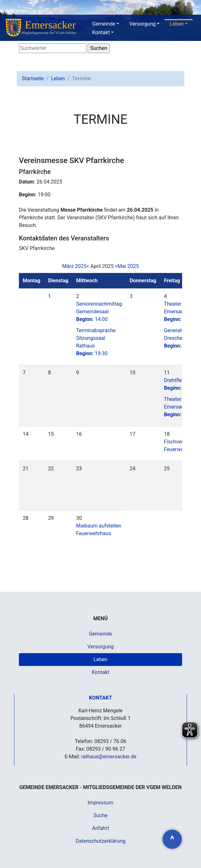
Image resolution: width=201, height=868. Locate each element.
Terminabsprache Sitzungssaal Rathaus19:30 (96, 342)
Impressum (101, 803)
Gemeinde (104, 24)
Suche (100, 815)
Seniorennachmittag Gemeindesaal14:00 (99, 312)
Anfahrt (100, 828)
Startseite (33, 78)
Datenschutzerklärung (100, 841)
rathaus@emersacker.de (109, 757)
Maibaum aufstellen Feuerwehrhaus (99, 530)
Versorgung (142, 24)
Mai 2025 (128, 266)
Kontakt (101, 32)
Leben (177, 24)
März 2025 (74, 266)
